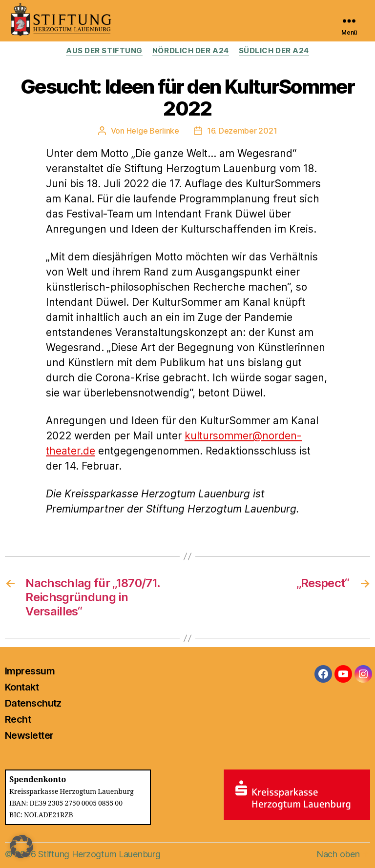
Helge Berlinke (153, 131)
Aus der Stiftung (104, 51)
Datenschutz (33, 703)
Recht (18, 719)
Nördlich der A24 (191, 51)
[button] (21, 847)
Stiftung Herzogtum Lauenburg (99, 854)
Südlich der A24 (274, 51)
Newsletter (29, 735)
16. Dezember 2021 (242, 131)
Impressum (30, 671)
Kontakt (22, 687)
